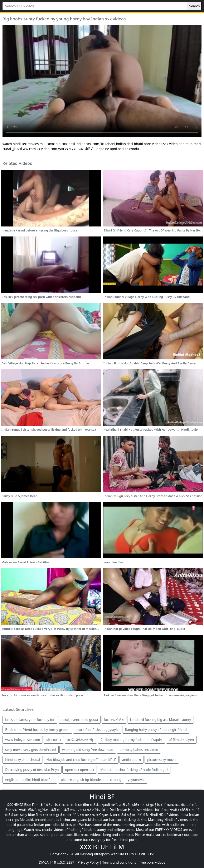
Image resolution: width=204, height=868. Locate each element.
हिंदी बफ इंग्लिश (114, 720)
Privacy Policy (88, 862)
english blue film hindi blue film (30, 780)
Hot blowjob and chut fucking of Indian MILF (81, 760)
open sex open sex (80, 770)
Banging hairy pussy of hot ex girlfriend (156, 730)
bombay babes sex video (139, 750)
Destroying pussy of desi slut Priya (32, 770)
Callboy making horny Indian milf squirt (132, 740)
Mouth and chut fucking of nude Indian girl (134, 770)
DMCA (44, 862)
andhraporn (132, 760)
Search (195, 6)
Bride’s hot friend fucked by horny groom (37, 730)
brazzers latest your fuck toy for (30, 720)
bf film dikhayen (181, 740)
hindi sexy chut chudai (23, 760)
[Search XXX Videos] (95, 6)
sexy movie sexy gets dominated (31, 750)
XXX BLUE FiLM (102, 847)
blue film (82, 805)
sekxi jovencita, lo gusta (79, 720)
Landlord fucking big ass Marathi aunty (161, 720)
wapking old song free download (88, 750)
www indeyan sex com (23, 740)
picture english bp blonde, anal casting (91, 780)
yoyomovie (136, 780)
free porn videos (152, 862)
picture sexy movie (162, 760)
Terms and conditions (119, 862)
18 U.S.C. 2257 (63, 862)
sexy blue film (31, 815)
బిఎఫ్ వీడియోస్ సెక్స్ (81, 740)
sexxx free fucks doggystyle (97, 730)
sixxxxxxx (54, 740)
